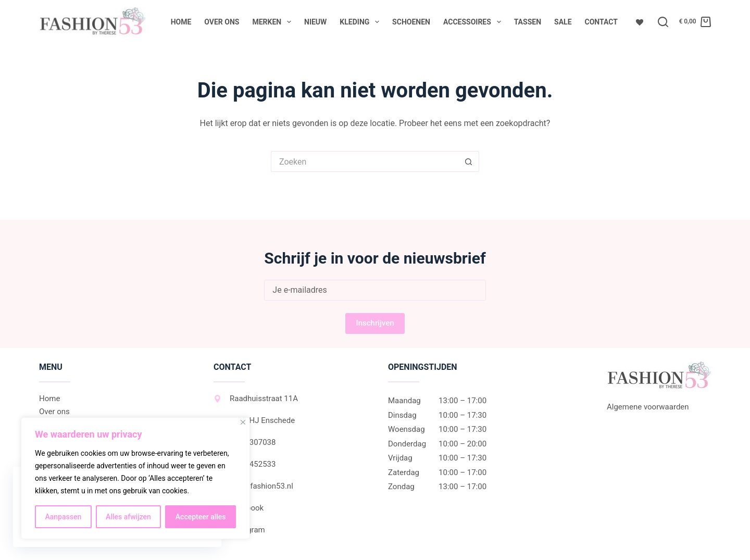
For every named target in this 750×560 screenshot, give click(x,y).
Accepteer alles (201, 517)
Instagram (239, 530)
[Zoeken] (663, 22)
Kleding (361, 22)
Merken (274, 22)
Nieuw (315, 22)
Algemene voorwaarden (648, 407)
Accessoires (474, 22)
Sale (563, 22)
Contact (601, 22)
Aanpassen (63, 517)
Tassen (528, 22)
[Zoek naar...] (365, 161)
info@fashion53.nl (253, 486)
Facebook (239, 508)
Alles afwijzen (128, 517)
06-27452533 (245, 464)
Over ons (222, 22)
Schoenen (411, 22)
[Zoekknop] (469, 161)
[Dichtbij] (243, 422)
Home (181, 22)
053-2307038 (245, 442)
